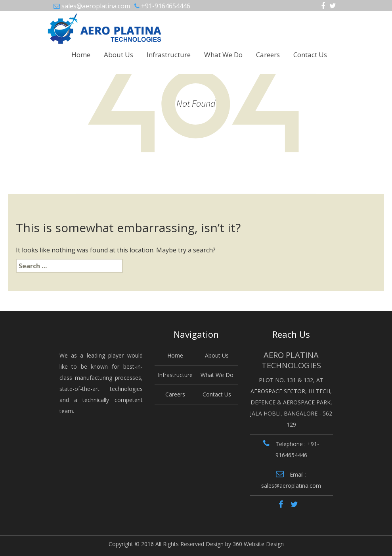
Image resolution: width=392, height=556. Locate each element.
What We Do (223, 55)
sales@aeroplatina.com (96, 6)
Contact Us (310, 55)
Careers (268, 55)
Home (81, 55)
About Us (119, 55)
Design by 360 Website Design (245, 544)
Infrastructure (169, 55)
